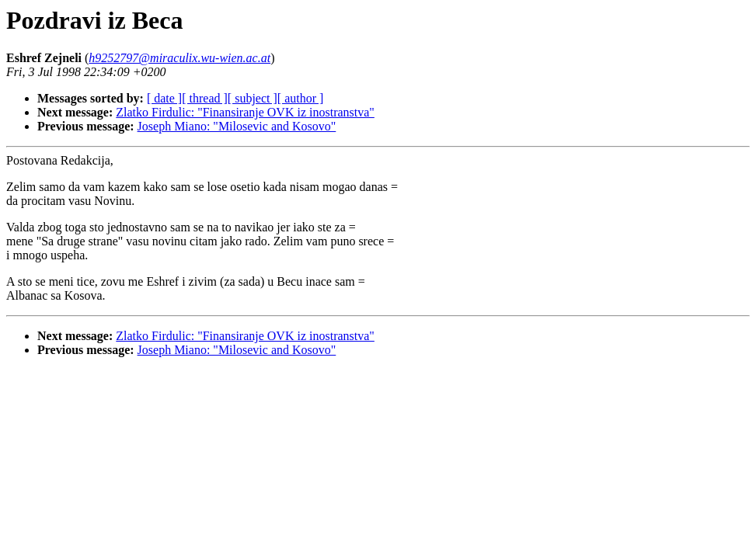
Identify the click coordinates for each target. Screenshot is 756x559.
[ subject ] (253, 98)
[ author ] (301, 98)
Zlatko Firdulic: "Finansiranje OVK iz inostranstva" (245, 112)
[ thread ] (205, 98)
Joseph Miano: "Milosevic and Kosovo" (237, 126)
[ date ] (164, 98)
